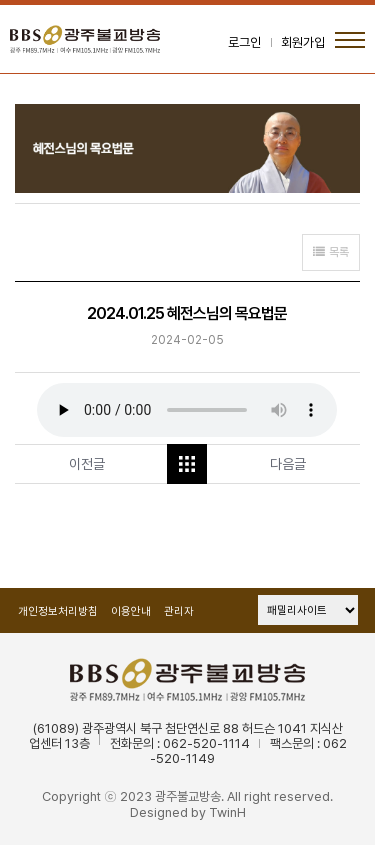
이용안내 (131, 611)
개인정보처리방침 (58, 611)
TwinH (227, 812)
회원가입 (303, 42)
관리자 (179, 611)
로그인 (244, 42)
